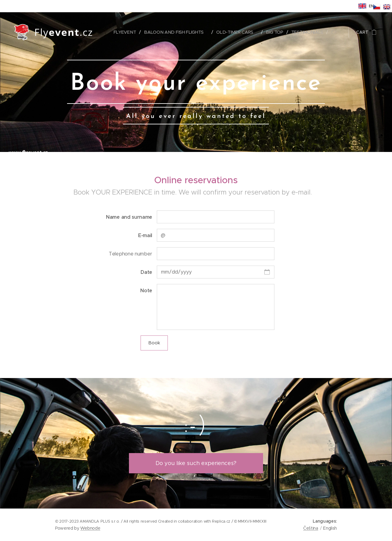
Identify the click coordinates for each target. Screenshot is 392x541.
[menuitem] (126, 32)
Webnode (90, 528)
